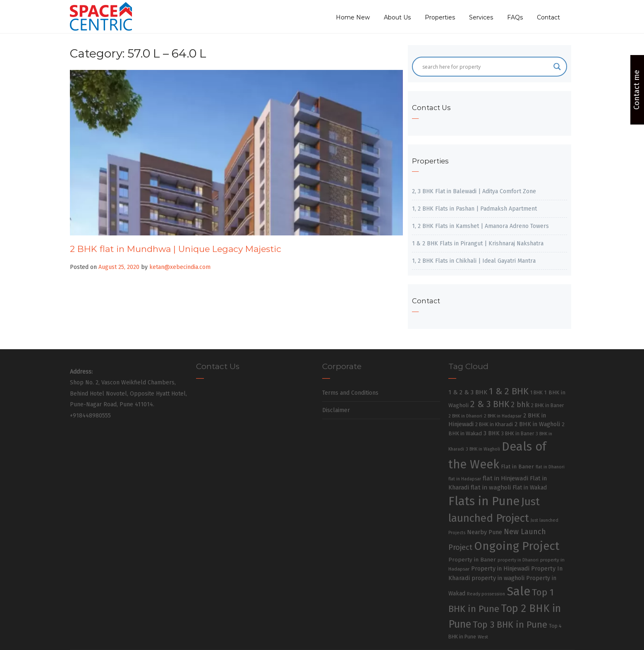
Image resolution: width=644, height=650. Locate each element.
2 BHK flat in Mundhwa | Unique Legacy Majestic (176, 249)
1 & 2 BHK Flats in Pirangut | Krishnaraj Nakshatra (478, 243)
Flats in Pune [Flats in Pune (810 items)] (484, 501)
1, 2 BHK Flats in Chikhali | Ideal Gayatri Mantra (474, 261)
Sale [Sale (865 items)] (518, 591)
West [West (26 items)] (483, 637)
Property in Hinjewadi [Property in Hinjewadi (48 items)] (500, 568)
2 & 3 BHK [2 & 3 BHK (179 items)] (490, 404)
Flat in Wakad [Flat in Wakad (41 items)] (530, 488)
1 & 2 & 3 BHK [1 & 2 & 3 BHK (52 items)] (468, 392)
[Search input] (486, 67)
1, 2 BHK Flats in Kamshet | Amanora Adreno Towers (480, 226)
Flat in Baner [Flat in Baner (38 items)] (517, 467)
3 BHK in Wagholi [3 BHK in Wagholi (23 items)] (483, 449)
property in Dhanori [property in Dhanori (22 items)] (518, 560)
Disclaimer (336, 410)
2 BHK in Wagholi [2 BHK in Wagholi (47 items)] (537, 424)
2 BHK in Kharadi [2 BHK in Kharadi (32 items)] (494, 424)
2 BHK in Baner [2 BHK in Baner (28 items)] (547, 405)
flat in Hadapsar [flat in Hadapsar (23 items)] (465, 479)
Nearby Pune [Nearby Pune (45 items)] (485, 532)
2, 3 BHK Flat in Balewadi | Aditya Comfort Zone (474, 191)
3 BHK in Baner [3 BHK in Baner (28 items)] (518, 434)
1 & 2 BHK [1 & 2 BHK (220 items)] (509, 391)
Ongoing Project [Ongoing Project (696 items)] (517, 546)
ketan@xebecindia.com (180, 267)
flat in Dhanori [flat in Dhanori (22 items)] (550, 467)
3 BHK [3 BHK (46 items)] (492, 433)
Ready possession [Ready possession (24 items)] (486, 594)
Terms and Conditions (350, 393)
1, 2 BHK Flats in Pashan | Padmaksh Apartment (474, 209)
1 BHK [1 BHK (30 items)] (536, 393)
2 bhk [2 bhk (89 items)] (520, 405)
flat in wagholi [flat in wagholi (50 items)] (491, 487)
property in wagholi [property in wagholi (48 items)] (498, 578)
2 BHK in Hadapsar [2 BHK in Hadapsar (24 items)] (503, 416)
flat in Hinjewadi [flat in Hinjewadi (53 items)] (505, 478)
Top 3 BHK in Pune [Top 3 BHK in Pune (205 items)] (510, 625)
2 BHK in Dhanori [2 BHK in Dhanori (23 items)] (465, 416)
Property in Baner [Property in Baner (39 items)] (472, 560)
